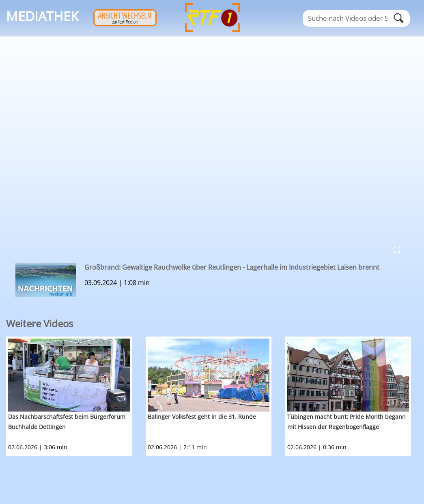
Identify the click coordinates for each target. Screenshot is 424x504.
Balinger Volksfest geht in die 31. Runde (202, 417)
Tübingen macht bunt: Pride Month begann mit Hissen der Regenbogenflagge (347, 422)
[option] (76, 396)
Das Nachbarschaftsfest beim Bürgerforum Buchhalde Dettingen (67, 422)
